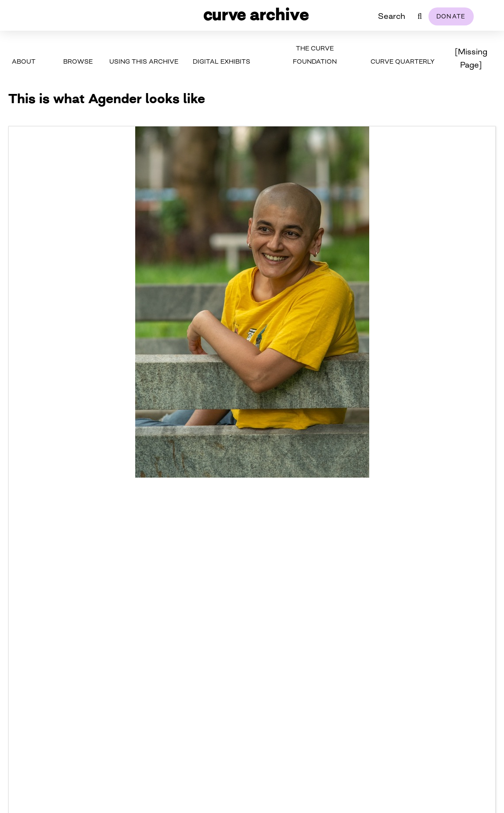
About (24, 61)
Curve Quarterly (403, 61)
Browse (78, 61)
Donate (451, 16)
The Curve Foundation (315, 55)
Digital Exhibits (221, 61)
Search (392, 16)
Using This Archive (144, 61)
